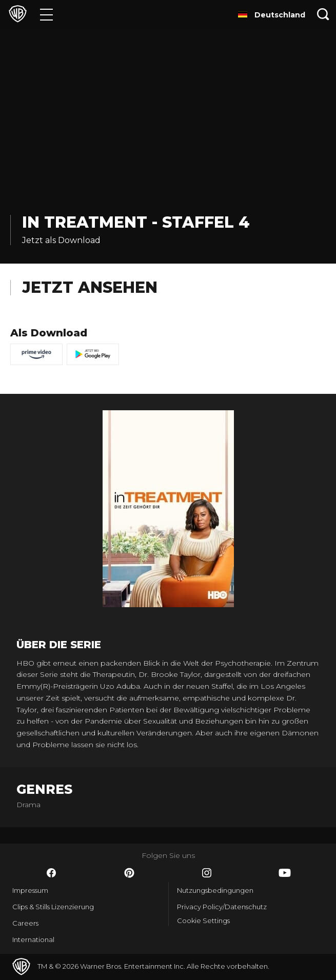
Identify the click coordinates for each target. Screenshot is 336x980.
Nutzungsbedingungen (215, 890)
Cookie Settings (203, 921)
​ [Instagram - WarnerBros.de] (207, 873)
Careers (25, 923)
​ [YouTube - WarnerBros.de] (285, 873)
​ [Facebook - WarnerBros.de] (51, 873)
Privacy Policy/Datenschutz (222, 907)
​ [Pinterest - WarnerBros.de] (129, 873)
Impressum (30, 890)
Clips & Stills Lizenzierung (53, 907)
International (33, 939)
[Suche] (323, 14)
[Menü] (46, 14)
